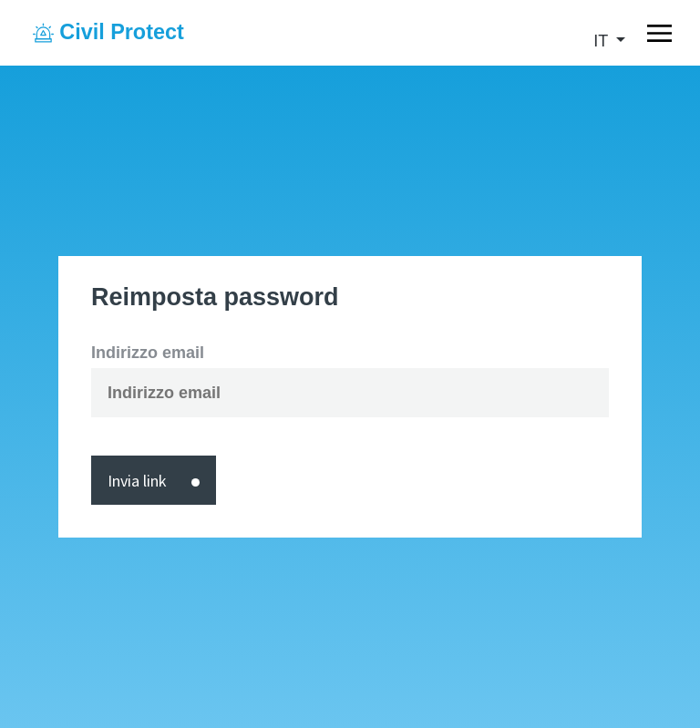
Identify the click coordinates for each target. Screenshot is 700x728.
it (603, 41)
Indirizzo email (148, 353)
